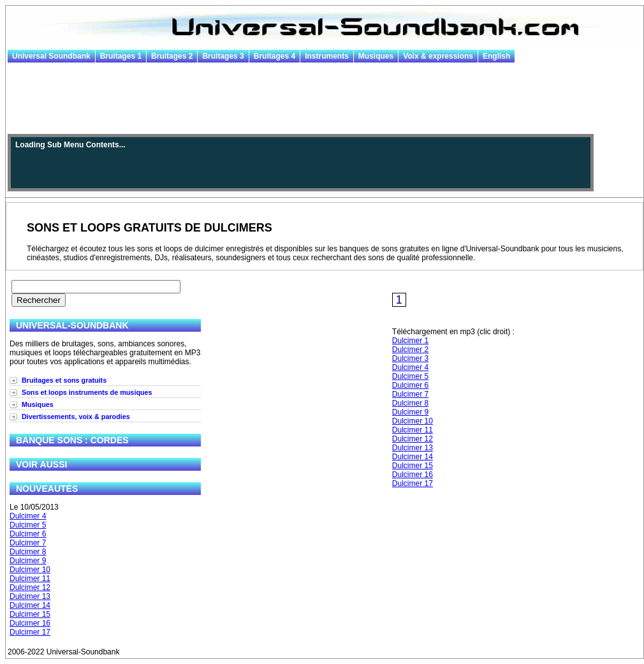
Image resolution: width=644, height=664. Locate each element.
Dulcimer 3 (410, 358)
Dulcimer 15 (30, 614)
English (496, 56)
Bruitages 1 (121, 56)
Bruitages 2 (172, 56)
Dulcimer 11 (30, 579)
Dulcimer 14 (30, 605)
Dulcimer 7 (28, 543)
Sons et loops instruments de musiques (87, 392)
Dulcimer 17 (30, 632)
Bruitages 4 (274, 56)
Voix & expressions (438, 56)
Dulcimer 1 (410, 341)
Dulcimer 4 (28, 516)
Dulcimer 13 (30, 596)
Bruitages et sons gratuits (64, 380)
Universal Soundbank (51, 56)
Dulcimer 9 (28, 561)
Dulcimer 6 (28, 534)
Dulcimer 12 (30, 587)
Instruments (327, 56)
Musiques (376, 56)
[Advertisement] (325, 99)
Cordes (110, 440)
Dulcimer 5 (28, 525)
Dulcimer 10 (30, 570)
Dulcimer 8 (28, 552)
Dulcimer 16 (30, 623)
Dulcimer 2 (410, 350)
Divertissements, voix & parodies (76, 417)
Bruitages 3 (223, 56)
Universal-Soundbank (72, 325)
